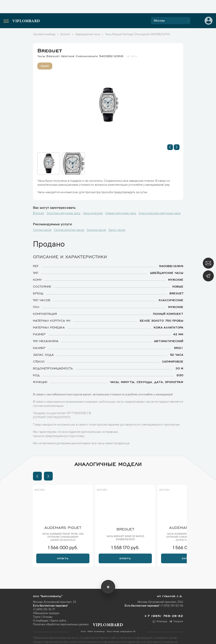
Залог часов (117, 230)
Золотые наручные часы (64, 213)
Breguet (50, 50)
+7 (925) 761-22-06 (172, 606)
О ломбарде (41, 621)
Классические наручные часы (160, 213)
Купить (63, 558)
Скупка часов (42, 230)
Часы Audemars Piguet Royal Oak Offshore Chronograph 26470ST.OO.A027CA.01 (63, 537)
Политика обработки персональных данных (61, 625)
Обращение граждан (46, 613)
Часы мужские (93, 213)
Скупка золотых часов (69, 230)
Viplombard (26, 21)
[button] (170, 147)
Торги (37, 617)
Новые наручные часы (121, 213)
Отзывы (48, 617)
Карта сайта (58, 621)
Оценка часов (96, 230)
